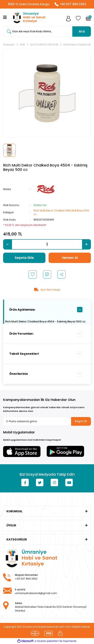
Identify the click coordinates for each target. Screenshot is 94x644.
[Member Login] (68, 20)
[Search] (47, 31)
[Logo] (28, 17)
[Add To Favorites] (33, 274)
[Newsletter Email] (47, 421)
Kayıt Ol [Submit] (81, 421)
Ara (82, 31)
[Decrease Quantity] (8, 244)
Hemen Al (70, 258)
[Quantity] (47, 244)
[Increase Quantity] (86, 244)
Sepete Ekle (24, 258)
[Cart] (88, 20)
